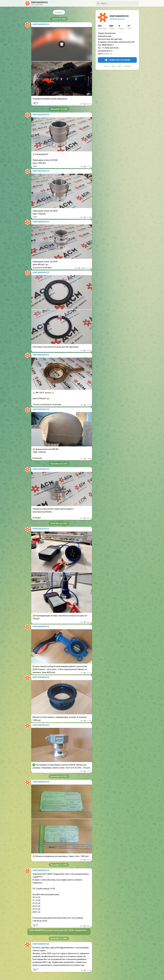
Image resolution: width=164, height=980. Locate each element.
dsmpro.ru (107, 54)
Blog (113, 66)
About (106, 66)
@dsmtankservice (117, 19)
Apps (119, 66)
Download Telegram (117, 60)
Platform (127, 66)
